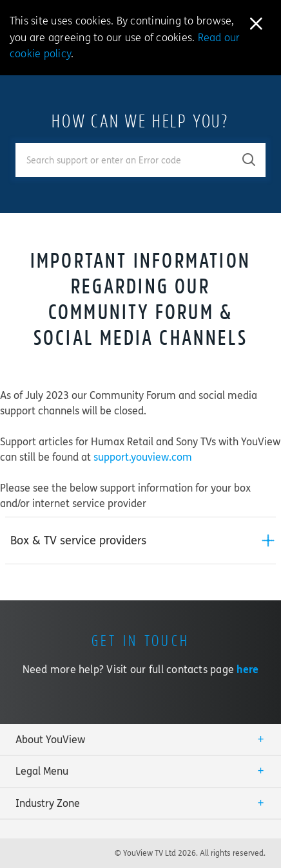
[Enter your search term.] (124, 160)
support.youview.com (143, 457)
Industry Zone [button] (48, 803)
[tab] (140, 540)
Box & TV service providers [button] (78, 540)
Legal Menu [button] (42, 771)
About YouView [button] (50, 740)
